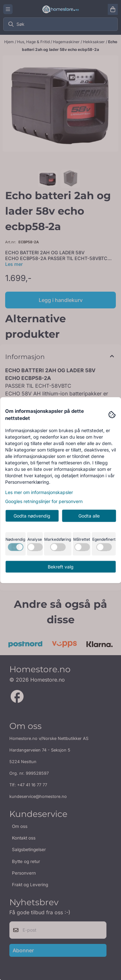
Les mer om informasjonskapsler (39, 492)
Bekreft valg (61, 566)
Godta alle (89, 515)
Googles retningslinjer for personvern (44, 501)
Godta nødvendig (32, 515)
